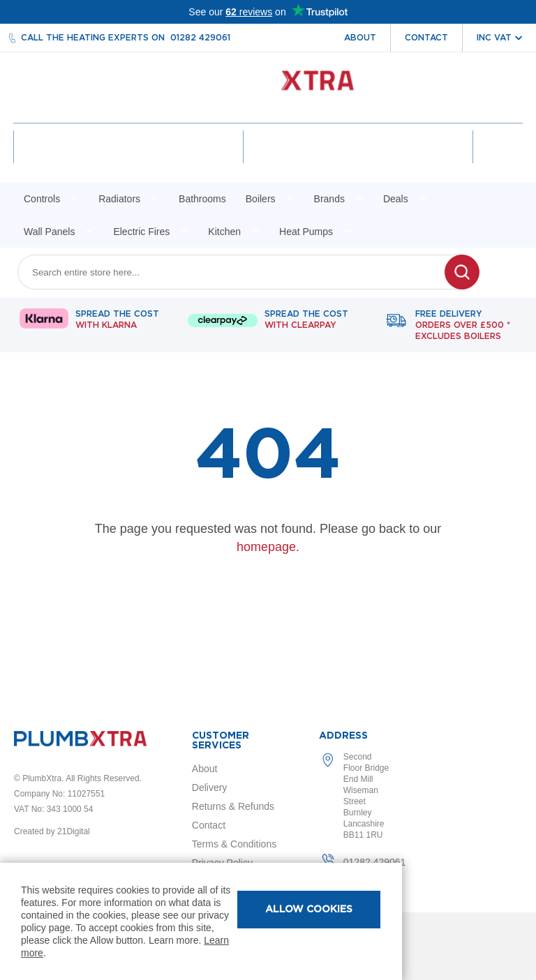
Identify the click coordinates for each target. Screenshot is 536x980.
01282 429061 (200, 38)
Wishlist (358, 159)
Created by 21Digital (52, 831)
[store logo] (268, 88)
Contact (426, 38)
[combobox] (240, 274)
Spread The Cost (117, 322)
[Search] (462, 274)
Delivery (210, 787)
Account (129, 159)
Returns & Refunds (233, 806)
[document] (201, 921)
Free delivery (463, 328)
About (360, 38)
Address (343, 736)
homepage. (268, 549)
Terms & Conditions (234, 844)
